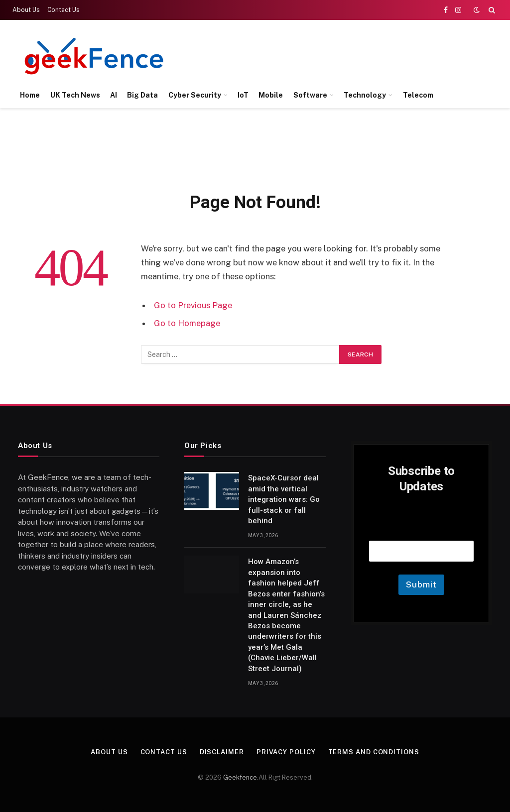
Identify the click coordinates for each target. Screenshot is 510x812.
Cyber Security (195, 95)
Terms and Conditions (374, 752)
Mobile (271, 95)
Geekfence (240, 777)
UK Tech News (75, 95)
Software (310, 95)
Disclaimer (222, 752)
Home (30, 95)
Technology (365, 95)
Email (421, 528)
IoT (243, 95)
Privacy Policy (286, 752)
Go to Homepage (187, 323)
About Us (26, 10)
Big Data (142, 95)
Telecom (418, 95)
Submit (421, 584)
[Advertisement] (314, 55)
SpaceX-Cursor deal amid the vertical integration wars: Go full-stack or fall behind (284, 499)
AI (114, 95)
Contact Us (64, 10)
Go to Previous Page (193, 305)
